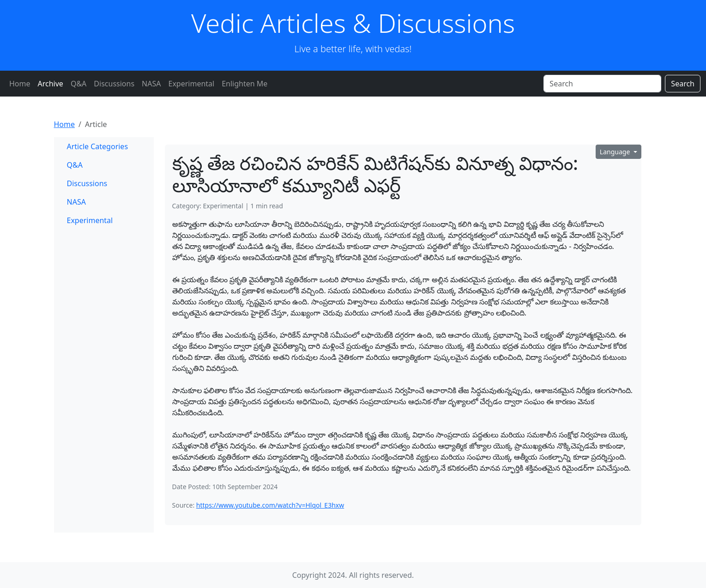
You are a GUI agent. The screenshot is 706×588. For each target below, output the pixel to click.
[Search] (602, 84)
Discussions (114, 84)
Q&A (78, 84)
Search (683, 84)
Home (20, 84)
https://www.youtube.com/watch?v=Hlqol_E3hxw (270, 505)
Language (616, 152)
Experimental (191, 84)
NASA (151, 84)
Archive (51, 84)
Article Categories (98, 146)
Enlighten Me (244, 84)
